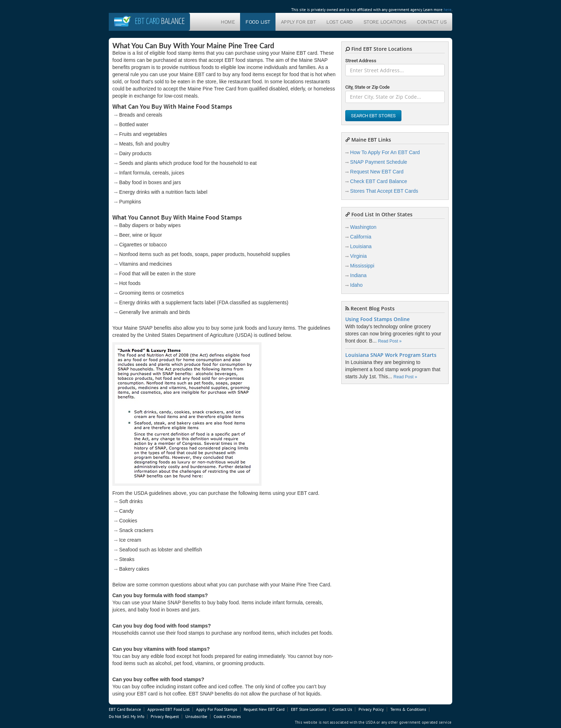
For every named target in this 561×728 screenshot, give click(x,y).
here (448, 10)
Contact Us (432, 22)
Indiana (358, 275)
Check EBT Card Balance (379, 181)
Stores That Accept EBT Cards (384, 191)
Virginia (358, 256)
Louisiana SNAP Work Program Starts (391, 355)
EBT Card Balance (125, 709)
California (361, 237)
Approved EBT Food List (169, 709)
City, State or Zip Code (367, 87)
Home (228, 22)
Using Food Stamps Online (377, 319)
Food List (258, 22)
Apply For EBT (298, 22)
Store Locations (385, 22)
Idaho (357, 285)
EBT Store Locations (309, 709)
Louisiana (361, 246)
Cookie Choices (227, 716)
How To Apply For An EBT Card (385, 152)
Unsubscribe (196, 716)
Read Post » (390, 341)
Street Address (361, 61)
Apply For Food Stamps (217, 709)
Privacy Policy (371, 709)
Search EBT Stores (373, 116)
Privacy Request (165, 716)
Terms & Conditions (408, 709)
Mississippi (362, 266)
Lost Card (340, 22)
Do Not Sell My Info (126, 716)
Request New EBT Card (377, 172)
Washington (363, 227)
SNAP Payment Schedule (379, 162)
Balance (160, 22)
